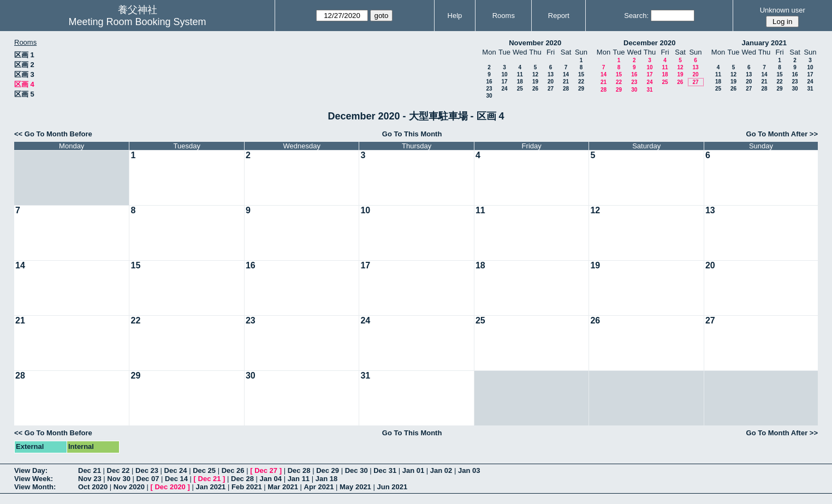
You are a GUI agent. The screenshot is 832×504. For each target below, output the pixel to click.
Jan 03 (469, 470)
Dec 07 (148, 479)
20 (551, 82)
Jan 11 (299, 479)
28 (566, 89)
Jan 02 (441, 470)
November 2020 (535, 43)
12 (535, 74)
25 (520, 89)
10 (504, 74)
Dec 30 (356, 470)
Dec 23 (147, 470)
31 (649, 90)
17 (504, 82)
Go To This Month (412, 134)
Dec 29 (328, 470)
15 (581, 74)
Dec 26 (233, 470)
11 (520, 74)
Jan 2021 (210, 487)
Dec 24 (176, 470)
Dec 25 (204, 470)
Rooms (504, 16)
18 (520, 82)
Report (559, 16)
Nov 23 (90, 479)
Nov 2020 (129, 487)
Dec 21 (90, 470)
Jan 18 (326, 479)
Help (455, 16)
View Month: (35, 487)
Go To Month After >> (782, 134)
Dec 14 (176, 479)
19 (535, 82)
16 (489, 82)
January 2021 (764, 43)
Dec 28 (299, 470)
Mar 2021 (283, 487)
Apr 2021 (319, 487)
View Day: (31, 470)
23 (489, 89)
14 (566, 74)
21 (566, 82)
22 (581, 82)
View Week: (34, 479)
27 (551, 89)
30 (489, 96)
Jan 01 (413, 470)
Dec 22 (118, 470)
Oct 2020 (93, 487)
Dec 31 (385, 470)
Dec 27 (266, 470)
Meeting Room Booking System (137, 22)
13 (551, 74)
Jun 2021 (392, 487)
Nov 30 (119, 479)
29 (581, 89)
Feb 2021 (247, 487)
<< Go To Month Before (53, 134)
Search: (636, 16)
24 (504, 89)
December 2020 (649, 43)
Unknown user (783, 10)
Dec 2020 (170, 487)
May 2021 (355, 487)
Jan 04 (271, 479)
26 (535, 89)
